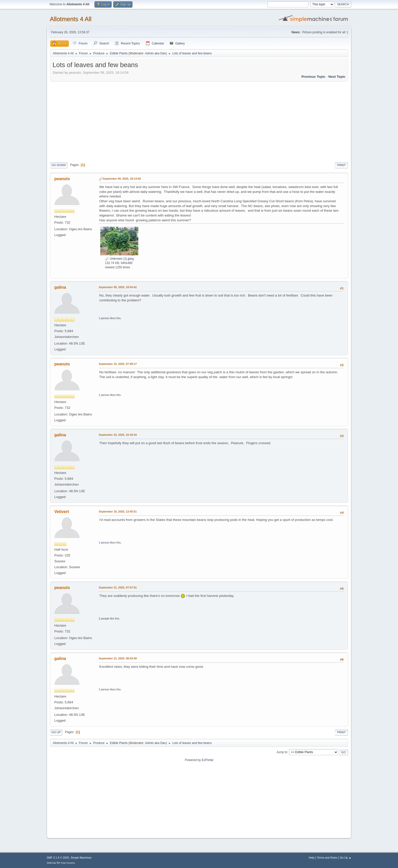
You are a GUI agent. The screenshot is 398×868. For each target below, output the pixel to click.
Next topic (337, 77)
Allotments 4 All (71, 19)
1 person (104, 318)
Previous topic (313, 77)
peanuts (62, 179)
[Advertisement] (199, 121)
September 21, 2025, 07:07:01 (118, 587)
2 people (104, 618)
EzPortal (208, 760)
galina (60, 287)
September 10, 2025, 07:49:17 (118, 364)
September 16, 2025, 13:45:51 (118, 511)
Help (312, 858)
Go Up (56, 732)
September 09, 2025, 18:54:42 (118, 287)
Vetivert (62, 512)
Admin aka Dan (155, 53)
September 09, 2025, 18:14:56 (122, 179)
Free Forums (68, 863)
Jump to (282, 752)
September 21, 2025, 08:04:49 (118, 658)
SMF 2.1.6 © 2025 (58, 858)
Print (341, 165)
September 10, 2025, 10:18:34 (118, 435)
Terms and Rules (327, 858)
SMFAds (51, 863)
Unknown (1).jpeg (119, 259)
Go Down (59, 165)
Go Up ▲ (346, 858)
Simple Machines (81, 858)
